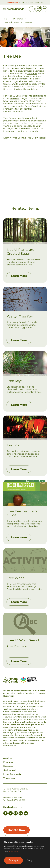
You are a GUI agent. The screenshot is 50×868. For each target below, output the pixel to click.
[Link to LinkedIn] (26, 814)
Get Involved (10, 770)
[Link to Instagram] (16, 814)
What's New (10, 778)
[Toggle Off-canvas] (44, 9)
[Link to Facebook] (5, 814)
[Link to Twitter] (11, 814)
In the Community (12, 774)
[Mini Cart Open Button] (38, 9)
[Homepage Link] (14, 9)
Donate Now (17, 830)
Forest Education (11, 22)
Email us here (13, 807)
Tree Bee (32, 74)
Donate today (12, 2)
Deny (30, 860)
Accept (13, 860)
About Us (9, 758)
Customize (14, 851)
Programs (18, 19)
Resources (8, 766)
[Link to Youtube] (21, 814)
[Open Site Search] (32, 9)
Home (6, 19)
